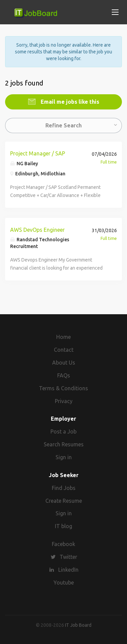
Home (63, 337)
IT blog (63, 526)
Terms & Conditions (63, 388)
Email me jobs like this (69, 102)
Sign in (64, 457)
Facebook (63, 544)
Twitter (68, 557)
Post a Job (63, 431)
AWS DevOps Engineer (37, 230)
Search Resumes (64, 444)
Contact (64, 350)
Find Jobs (64, 488)
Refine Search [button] (63, 125)
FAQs (64, 375)
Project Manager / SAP (38, 153)
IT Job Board (78, 625)
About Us (64, 363)
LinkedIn (68, 570)
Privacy (64, 401)
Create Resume (64, 501)
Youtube (64, 583)
